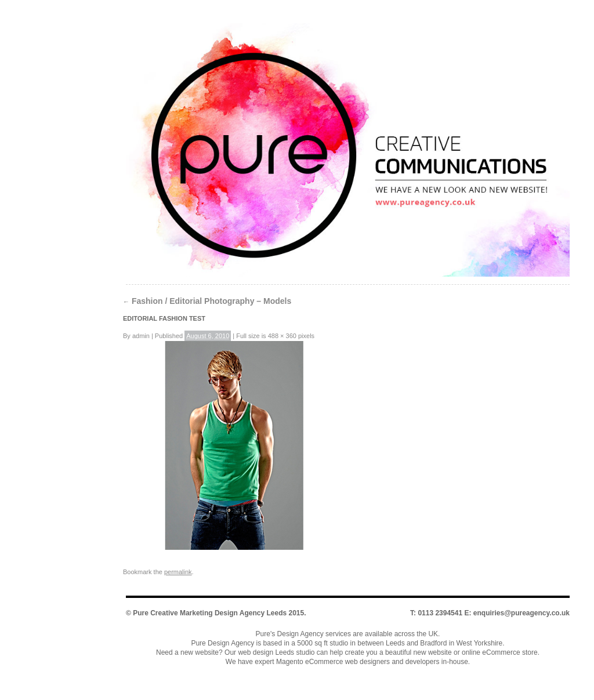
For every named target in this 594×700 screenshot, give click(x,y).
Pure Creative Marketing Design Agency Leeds (210, 613)
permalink (178, 572)
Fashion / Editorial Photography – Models (207, 301)
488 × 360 (282, 336)
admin (141, 336)
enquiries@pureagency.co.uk (521, 613)
